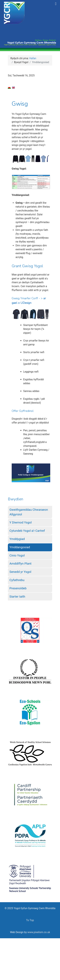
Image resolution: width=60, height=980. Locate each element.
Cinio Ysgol (17, 555)
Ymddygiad (17, 539)
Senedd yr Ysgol (20, 572)
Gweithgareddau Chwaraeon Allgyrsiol (29, 512)
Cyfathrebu (17, 580)
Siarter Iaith (17, 597)
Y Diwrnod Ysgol (21, 522)
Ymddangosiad (20, 547)
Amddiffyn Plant (20, 564)
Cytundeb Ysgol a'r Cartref (27, 531)
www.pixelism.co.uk (39, 932)
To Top (30, 920)
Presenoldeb (18, 588)
